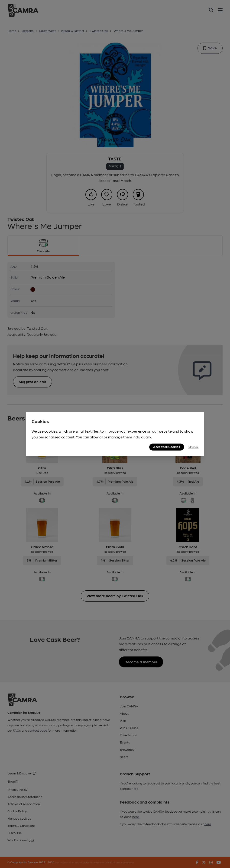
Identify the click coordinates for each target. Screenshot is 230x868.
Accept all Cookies (167, 447)
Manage (194, 447)
